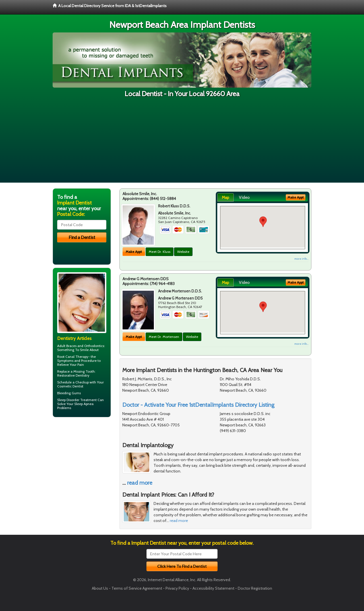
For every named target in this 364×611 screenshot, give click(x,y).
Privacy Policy (177, 588)
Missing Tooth (84, 371)
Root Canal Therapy (73, 357)
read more (140, 483)
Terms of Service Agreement (137, 588)
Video (244, 197)
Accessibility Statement (213, 588)
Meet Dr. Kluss (160, 252)
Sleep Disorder (68, 400)
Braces (71, 346)
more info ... (301, 259)
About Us (100, 588)
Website (183, 252)
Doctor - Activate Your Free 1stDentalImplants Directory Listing (198, 405)
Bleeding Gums (69, 393)
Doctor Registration (255, 588)
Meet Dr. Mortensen (164, 337)
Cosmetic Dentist (70, 386)
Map (226, 197)
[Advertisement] (182, 143)
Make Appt (134, 252)
